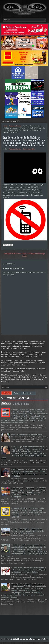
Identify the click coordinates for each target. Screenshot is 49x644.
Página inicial (25, 255)
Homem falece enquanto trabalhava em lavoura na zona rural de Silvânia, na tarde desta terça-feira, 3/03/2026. (28, 531)
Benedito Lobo (31, 639)
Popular (6, 393)
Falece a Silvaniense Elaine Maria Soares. (27, 434)
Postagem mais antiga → (38, 254)
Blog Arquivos (28, 393)
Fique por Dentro (15, 126)
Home (6, 126)
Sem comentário (29, 149)
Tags (16, 393)
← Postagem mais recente (12, 254)
